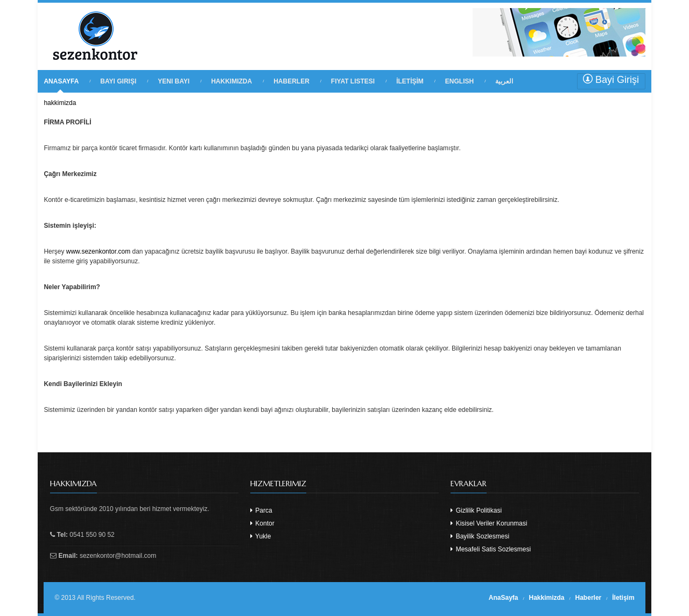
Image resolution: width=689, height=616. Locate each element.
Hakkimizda (547, 598)
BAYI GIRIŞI (118, 81)
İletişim (623, 598)
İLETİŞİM (410, 81)
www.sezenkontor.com (98, 251)
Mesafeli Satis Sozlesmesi (491, 549)
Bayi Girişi (611, 79)
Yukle (261, 536)
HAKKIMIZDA (231, 81)
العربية (504, 81)
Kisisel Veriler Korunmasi (489, 523)
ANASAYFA (61, 81)
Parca (261, 510)
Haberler (589, 598)
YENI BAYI (174, 81)
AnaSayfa (504, 598)
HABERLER (291, 81)
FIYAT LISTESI (353, 81)
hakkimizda (60, 103)
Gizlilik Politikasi (476, 510)
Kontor (262, 523)
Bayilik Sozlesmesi (480, 536)
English (459, 81)
